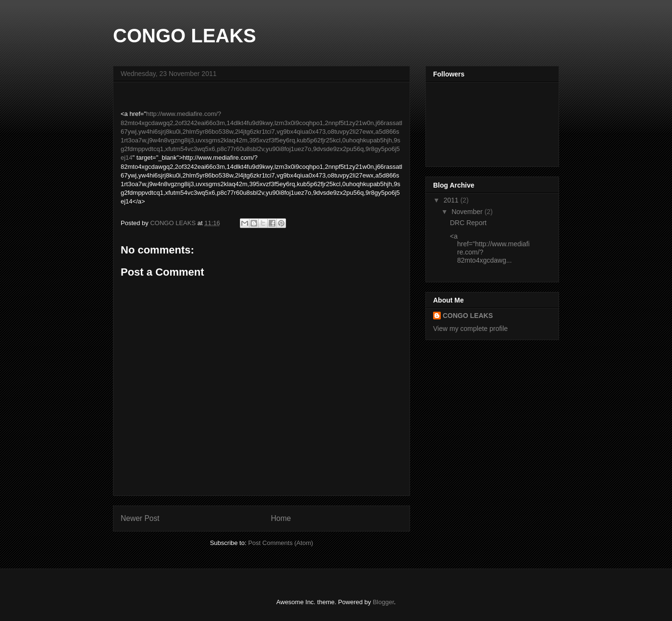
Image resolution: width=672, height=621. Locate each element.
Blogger (383, 602)
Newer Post (140, 518)
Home (281, 518)
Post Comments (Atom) (280, 543)
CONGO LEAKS (185, 36)
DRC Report (468, 223)
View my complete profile (470, 329)
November (468, 212)
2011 (452, 200)
